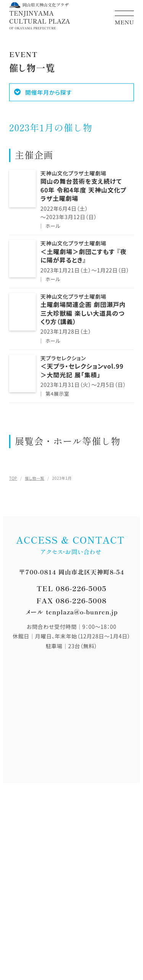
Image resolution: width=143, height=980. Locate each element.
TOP (13, 478)
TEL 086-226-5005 (71, 588)
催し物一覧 (35, 478)
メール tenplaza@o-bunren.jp (71, 612)
